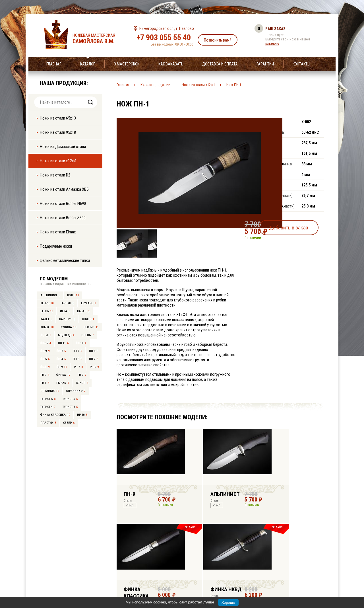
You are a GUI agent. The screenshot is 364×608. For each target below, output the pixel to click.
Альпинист (50, 295)
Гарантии (265, 64)
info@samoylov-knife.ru (224, 568)
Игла (65, 311)
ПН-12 (46, 343)
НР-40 (82, 415)
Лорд (46, 335)
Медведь (66, 335)
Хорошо (228, 602)
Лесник (91, 327)
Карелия (67, 319)
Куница (68, 327)
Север (69, 423)
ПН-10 (81, 343)
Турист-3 (70, 407)
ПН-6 (94, 351)
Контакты (301, 64)
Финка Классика (55, 415)
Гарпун (67, 303)
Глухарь (88, 303)
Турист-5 (70, 399)
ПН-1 (45, 367)
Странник (50, 391)
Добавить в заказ (297, 226)
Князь (88, 319)
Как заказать (171, 64)
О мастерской (127, 64)
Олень (87, 335)
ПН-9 (45, 351)
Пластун (48, 423)
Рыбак (63, 383)
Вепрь (47, 303)
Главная (54, 64)
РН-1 (45, 383)
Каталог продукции (155, 85)
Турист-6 (48, 399)
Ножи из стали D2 (55, 175)
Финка (63, 375)
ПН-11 (63, 343)
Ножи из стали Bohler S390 (63, 218)
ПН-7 (77, 351)
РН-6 (94, 367)
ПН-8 (61, 351)
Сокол (82, 383)
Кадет (46, 319)
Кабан (83, 311)
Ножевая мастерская (99, 39)
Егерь (47, 311)
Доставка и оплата (220, 64)
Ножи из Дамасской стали (63, 147)
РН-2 (82, 375)
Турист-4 (48, 407)
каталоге (272, 43)
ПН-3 (77, 359)
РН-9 (62, 367)
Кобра (47, 327)
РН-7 (78, 367)
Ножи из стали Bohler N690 (63, 204)
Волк (73, 295)
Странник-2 (76, 391)
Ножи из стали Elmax (58, 232)
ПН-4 (61, 359)
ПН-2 (94, 359)
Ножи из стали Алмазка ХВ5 (64, 189)
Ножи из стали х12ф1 (58, 161)
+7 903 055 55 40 (164, 37)
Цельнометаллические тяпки (65, 260)
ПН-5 (45, 359)
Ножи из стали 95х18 (58, 132)
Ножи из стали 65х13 (58, 118)
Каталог (88, 64)
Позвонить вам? (218, 40)
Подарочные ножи (56, 246)
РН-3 (45, 375)
